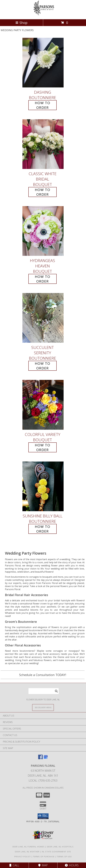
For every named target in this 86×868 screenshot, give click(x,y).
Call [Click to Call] (14, 865)
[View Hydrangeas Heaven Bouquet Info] (43, 231)
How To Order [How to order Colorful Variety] (43, 447)
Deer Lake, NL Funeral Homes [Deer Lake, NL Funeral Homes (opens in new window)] (29, 847)
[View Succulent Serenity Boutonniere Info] (43, 318)
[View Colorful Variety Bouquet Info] (43, 405)
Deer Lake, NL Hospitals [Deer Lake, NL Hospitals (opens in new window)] (60, 847)
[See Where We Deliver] (43, 707)
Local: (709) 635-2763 (43, 780)
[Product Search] (44, 691)
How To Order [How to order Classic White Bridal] (43, 192)
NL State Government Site (57, 852)
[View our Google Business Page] (46, 758)
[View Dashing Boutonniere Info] (43, 63)
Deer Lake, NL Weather (27, 852)
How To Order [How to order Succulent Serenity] (43, 366)
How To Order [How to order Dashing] (43, 105)
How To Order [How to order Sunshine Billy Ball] (43, 529)
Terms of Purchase (44, 857)
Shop (21, 23)
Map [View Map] (43, 865)
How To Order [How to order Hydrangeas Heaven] (43, 279)
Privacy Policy (22, 857)
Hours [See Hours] (72, 865)
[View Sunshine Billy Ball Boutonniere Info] (43, 486)
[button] (43, 816)
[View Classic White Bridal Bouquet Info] (43, 144)
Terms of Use (64, 857)
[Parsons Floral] (43, 15)
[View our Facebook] (40, 758)
